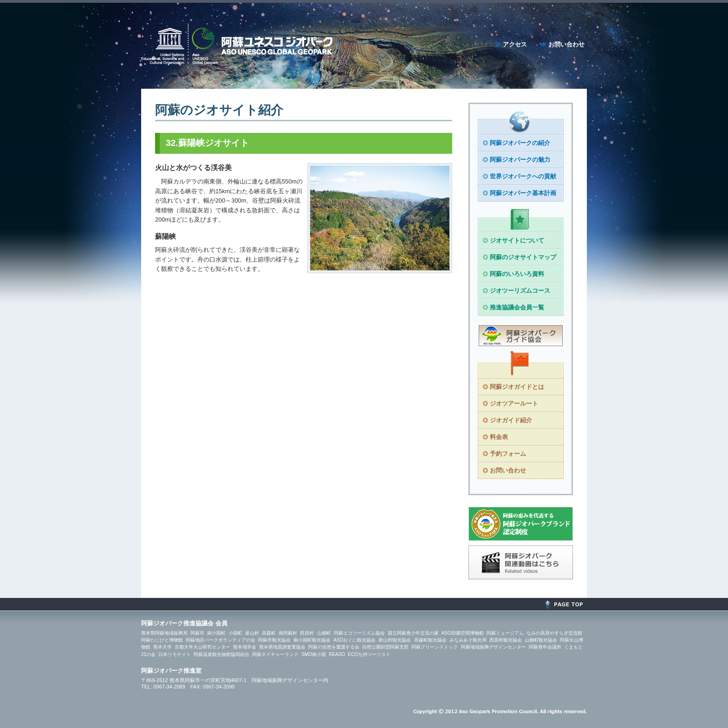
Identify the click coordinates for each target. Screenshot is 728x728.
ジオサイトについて (517, 240)
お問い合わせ (566, 44)
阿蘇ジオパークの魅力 (520, 160)
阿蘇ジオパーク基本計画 (523, 193)
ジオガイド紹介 (511, 420)
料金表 (499, 437)
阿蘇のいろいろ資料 (517, 274)
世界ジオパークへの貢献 (523, 176)
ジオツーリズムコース (520, 291)
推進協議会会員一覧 (517, 307)
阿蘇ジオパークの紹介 (520, 143)
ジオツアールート (514, 403)
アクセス (515, 44)
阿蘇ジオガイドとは (517, 387)
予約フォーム (508, 454)
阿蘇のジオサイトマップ (523, 257)
